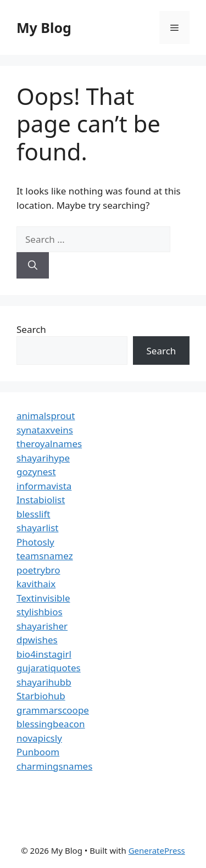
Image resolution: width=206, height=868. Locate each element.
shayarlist (37, 528)
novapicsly (39, 738)
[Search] (33, 265)
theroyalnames (49, 444)
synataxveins (45, 430)
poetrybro (38, 570)
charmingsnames (54, 766)
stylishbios (40, 612)
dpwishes (37, 640)
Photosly (35, 542)
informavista (44, 486)
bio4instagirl (44, 654)
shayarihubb (44, 682)
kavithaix (36, 584)
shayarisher (42, 626)
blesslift (33, 514)
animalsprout (46, 416)
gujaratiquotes (49, 668)
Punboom (38, 752)
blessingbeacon (51, 724)
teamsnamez (45, 556)
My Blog (44, 27)
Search (31, 329)
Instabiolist (41, 500)
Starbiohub (41, 696)
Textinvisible (43, 598)
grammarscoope (53, 710)
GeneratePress (157, 850)
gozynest (36, 472)
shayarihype (43, 458)
